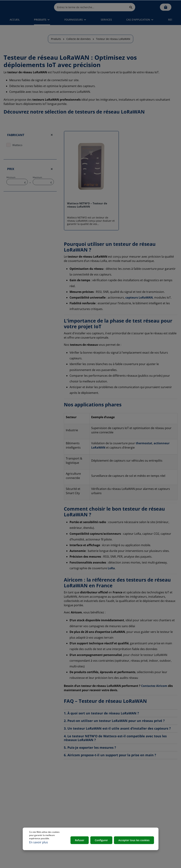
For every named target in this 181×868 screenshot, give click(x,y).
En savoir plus (39, 842)
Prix (30, 169)
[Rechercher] (127, 7)
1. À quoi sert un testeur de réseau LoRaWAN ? (101, 713)
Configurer (102, 840)
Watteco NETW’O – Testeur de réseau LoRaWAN (87, 205)
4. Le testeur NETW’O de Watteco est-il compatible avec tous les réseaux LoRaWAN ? (115, 738)
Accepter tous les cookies (134, 840)
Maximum (43, 181)
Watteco (17, 145)
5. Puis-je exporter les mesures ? (90, 748)
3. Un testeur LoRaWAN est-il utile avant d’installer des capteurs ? (117, 729)
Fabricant (30, 135)
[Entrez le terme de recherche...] (86, 7)
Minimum (17, 181)
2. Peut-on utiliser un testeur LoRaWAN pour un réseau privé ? (114, 721)
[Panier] (166, 7)
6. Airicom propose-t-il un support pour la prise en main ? (110, 755)
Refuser (80, 840)
